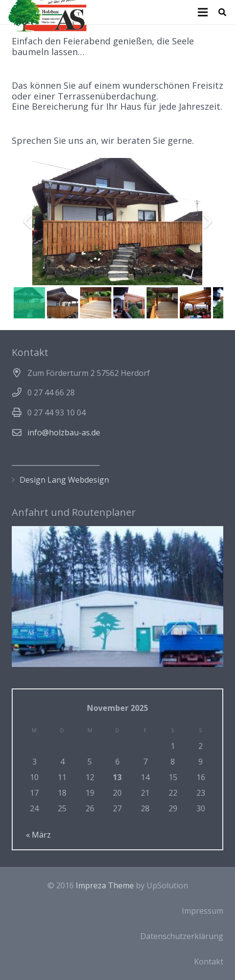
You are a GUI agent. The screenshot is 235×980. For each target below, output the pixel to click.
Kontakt (209, 961)
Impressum (203, 911)
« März (38, 835)
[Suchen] (223, 12)
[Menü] (203, 12)
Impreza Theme (105, 885)
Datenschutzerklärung (182, 936)
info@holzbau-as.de (64, 432)
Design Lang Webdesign (64, 480)
